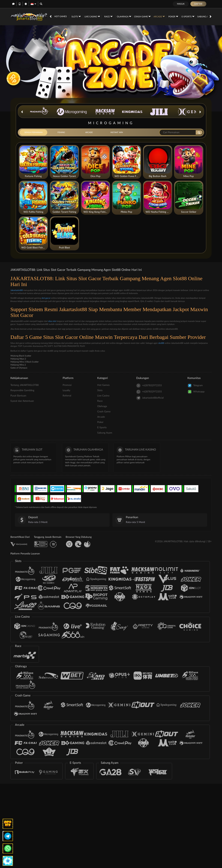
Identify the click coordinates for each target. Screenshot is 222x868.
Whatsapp (196, 392)
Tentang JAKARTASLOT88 (25, 385)
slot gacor (46, 298)
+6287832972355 (149, 386)
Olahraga (124, 16)
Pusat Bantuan (18, 396)
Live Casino (92, 16)
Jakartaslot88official (150, 398)
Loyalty (66, 390)
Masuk (181, 4)
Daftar (198, 4)
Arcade (159, 16)
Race (108, 16)
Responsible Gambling (22, 390)
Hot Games (61, 16)
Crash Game (142, 16)
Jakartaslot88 (17, 290)
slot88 (161, 343)
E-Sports (188, 16)
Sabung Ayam (206, 16)
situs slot (52, 321)
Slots (76, 16)
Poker (173, 16)
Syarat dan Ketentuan (22, 401)
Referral (67, 396)
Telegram (195, 386)
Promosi (67, 385)
